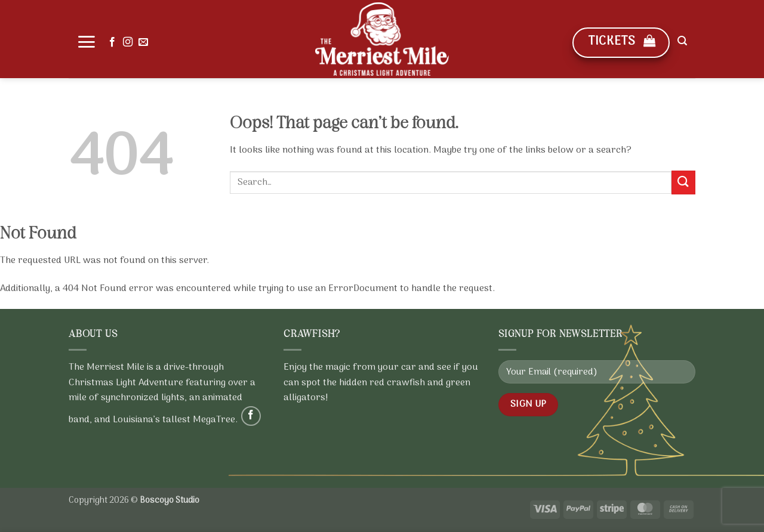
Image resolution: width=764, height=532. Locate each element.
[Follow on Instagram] (128, 42)
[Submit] (683, 182)
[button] (87, 42)
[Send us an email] (143, 42)
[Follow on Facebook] (112, 42)
